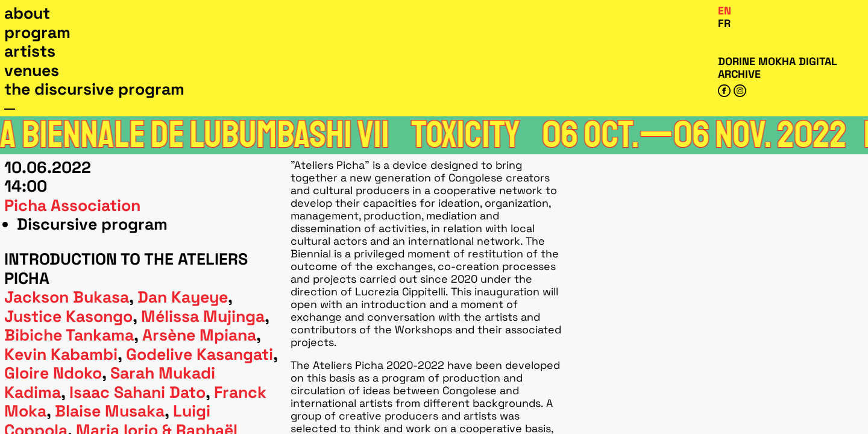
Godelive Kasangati (200, 354)
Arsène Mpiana (199, 335)
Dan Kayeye (183, 297)
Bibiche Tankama (69, 335)
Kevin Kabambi (61, 354)
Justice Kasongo (68, 316)
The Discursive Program (94, 89)
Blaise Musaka (110, 411)
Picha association (72, 206)
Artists (30, 51)
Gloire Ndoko (53, 373)
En (725, 11)
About (27, 13)
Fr (724, 23)
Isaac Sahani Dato (137, 392)
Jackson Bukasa (67, 297)
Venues (32, 71)
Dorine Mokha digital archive (777, 68)
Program (37, 33)
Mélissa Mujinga (203, 316)
